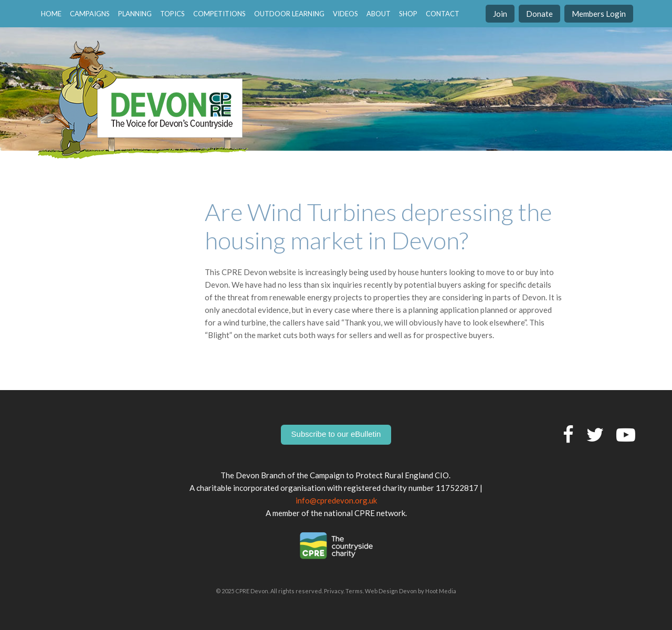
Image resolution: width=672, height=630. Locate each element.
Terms (354, 591)
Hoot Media (441, 591)
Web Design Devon (391, 591)
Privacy (334, 591)
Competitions (219, 14)
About (379, 14)
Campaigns (90, 14)
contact (443, 14)
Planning (135, 14)
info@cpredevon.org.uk (336, 500)
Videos (345, 14)
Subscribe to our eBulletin (336, 434)
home (51, 14)
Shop (408, 14)
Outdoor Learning (289, 14)
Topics (172, 14)
